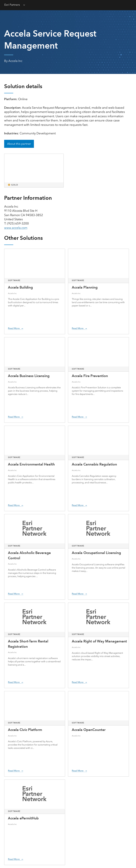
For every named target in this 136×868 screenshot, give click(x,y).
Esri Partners (12, 5)
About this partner (19, 144)
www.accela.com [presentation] (16, 228)
